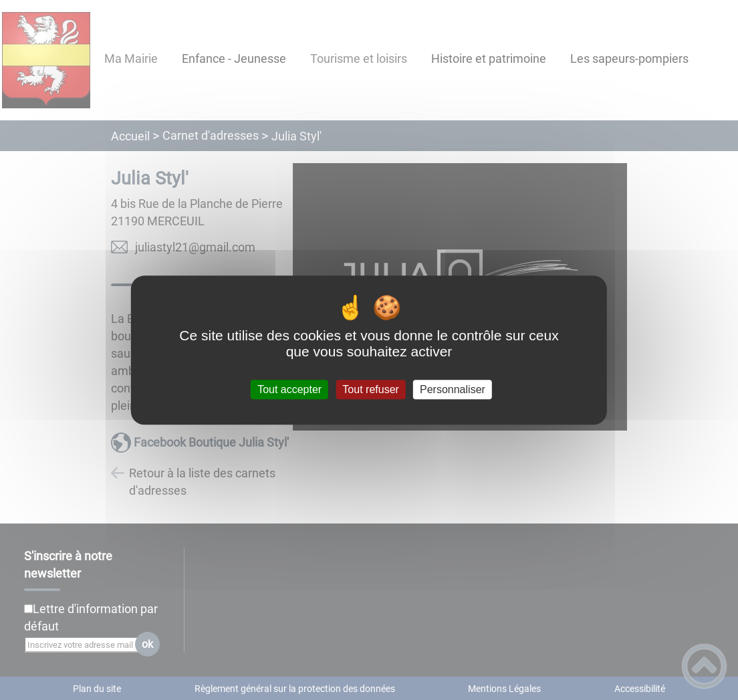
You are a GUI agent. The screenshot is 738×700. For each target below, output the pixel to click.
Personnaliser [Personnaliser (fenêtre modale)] (453, 389)
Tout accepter (289, 389)
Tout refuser (370, 389)
